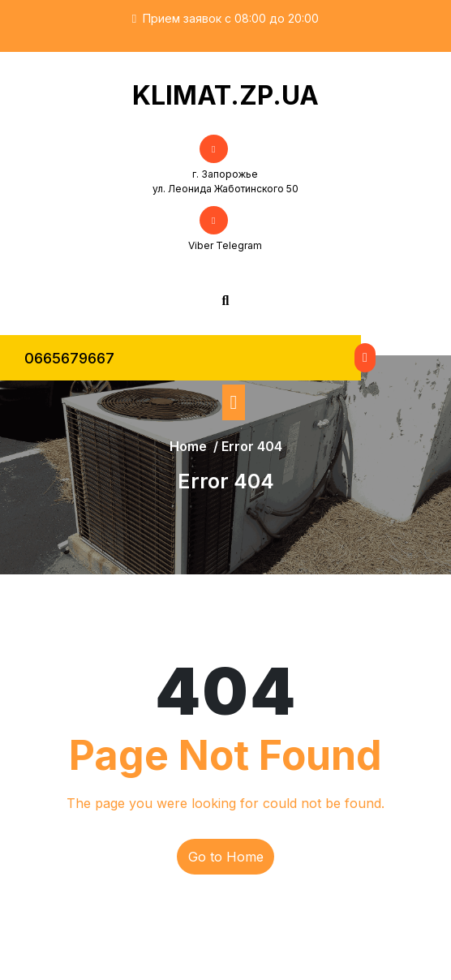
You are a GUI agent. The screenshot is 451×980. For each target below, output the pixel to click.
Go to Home (226, 857)
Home (188, 446)
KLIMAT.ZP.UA (225, 95)
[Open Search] (226, 300)
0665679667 (69, 358)
